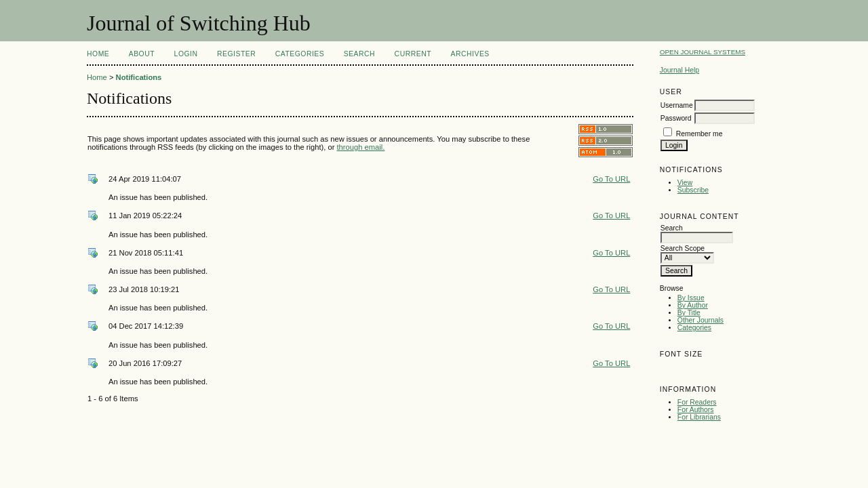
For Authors (696, 410)
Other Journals (701, 320)
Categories (694, 328)
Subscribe (693, 190)
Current (413, 54)
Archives (470, 54)
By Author (693, 305)
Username (677, 105)
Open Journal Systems (703, 52)
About (142, 54)
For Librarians (699, 417)
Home (98, 54)
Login (186, 54)
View (685, 183)
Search (359, 54)
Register (236, 54)
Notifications (139, 77)
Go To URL (611, 179)
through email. (361, 147)
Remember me (699, 134)
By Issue (691, 298)
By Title (689, 313)
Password (676, 118)
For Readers (697, 402)
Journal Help (679, 70)
